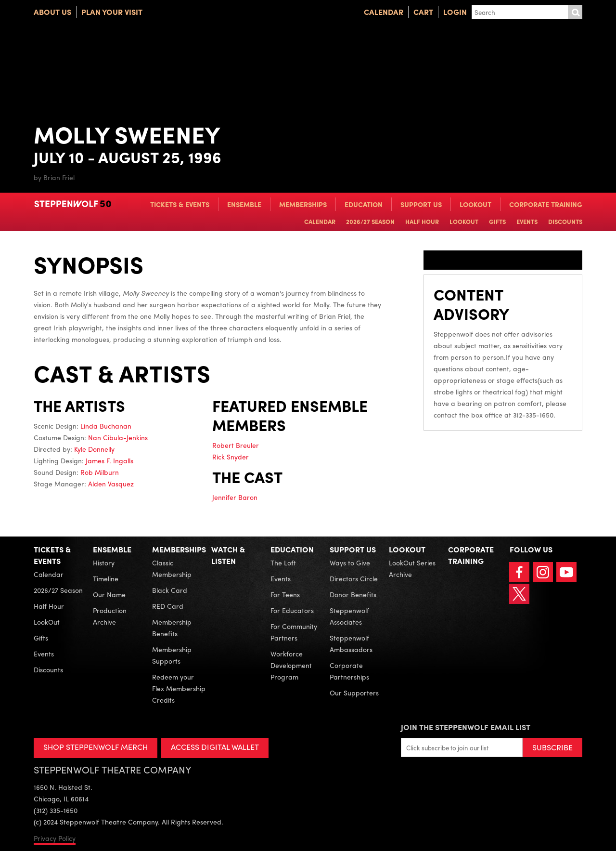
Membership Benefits (172, 628)
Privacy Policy (55, 838)
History (104, 563)
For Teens (285, 594)
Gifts (497, 221)
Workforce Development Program (291, 665)
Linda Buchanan (106, 426)
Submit (575, 12)
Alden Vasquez (111, 484)
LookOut (475, 204)
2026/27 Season (370, 221)
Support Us (421, 204)
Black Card (170, 590)
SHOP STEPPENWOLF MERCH (96, 747)
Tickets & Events (180, 204)
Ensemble (244, 204)
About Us (52, 12)
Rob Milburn (100, 472)
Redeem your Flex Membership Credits (179, 688)
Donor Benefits (353, 594)
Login (455, 12)
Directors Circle (354, 578)
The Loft (283, 563)
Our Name (109, 594)
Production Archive (110, 616)
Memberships (303, 204)
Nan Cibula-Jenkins (118, 437)
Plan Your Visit (112, 12)
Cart (423, 12)
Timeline (106, 578)
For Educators (292, 610)
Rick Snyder (231, 457)
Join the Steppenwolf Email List (466, 727)
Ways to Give (350, 563)
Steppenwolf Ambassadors (351, 643)
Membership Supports (172, 655)
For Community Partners (294, 632)
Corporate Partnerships (349, 671)
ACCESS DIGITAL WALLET (215, 747)
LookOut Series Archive (412, 568)
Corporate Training (546, 204)
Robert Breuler (236, 445)
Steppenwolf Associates (349, 616)
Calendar (384, 12)
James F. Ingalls (109, 460)
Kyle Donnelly (94, 449)
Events (527, 221)
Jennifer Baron (235, 497)
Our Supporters (354, 693)
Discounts (565, 221)
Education (364, 204)
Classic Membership (172, 568)
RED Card (168, 606)
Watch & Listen (228, 555)
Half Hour (422, 221)
